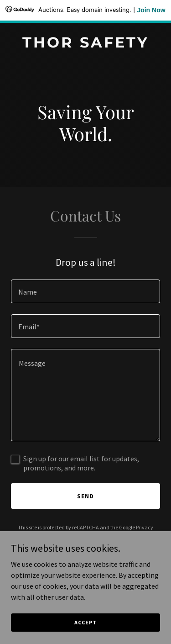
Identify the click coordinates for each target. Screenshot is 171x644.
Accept (85, 622)
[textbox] (85, 291)
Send (85, 496)
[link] (85, 45)
